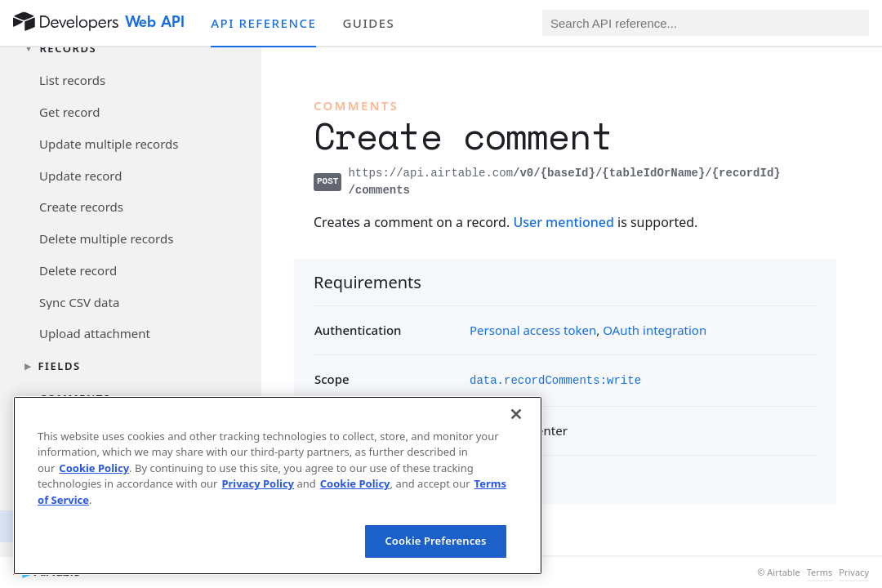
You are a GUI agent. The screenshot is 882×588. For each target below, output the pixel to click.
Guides (368, 23)
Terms (820, 572)
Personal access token (533, 330)
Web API (155, 22)
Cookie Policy (94, 468)
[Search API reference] (706, 23)
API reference (263, 23)
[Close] (516, 414)
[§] (301, 282)
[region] (278, 486)
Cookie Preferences (435, 541)
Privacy (854, 572)
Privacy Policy (258, 483)
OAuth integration (655, 330)
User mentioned (563, 222)
